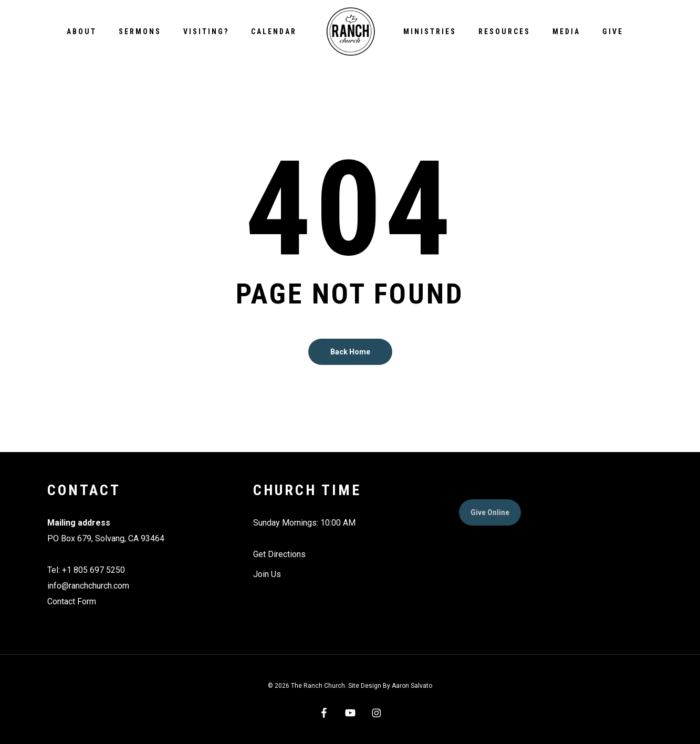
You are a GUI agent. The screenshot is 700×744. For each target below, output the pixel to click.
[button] (490, 512)
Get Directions (279, 554)
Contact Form (72, 601)
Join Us (267, 574)
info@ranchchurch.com (88, 586)
